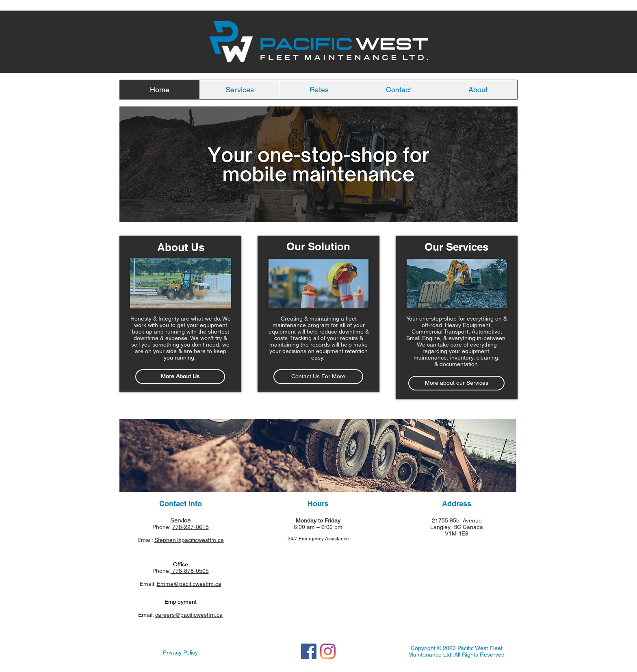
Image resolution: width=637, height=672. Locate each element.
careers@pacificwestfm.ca (189, 615)
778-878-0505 (190, 571)
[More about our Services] (456, 383)
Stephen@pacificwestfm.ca (189, 540)
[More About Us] (180, 377)
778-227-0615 (191, 527)
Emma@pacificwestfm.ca (189, 584)
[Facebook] (309, 651)
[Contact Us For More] (318, 377)
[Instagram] (328, 651)
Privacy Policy (180, 652)
